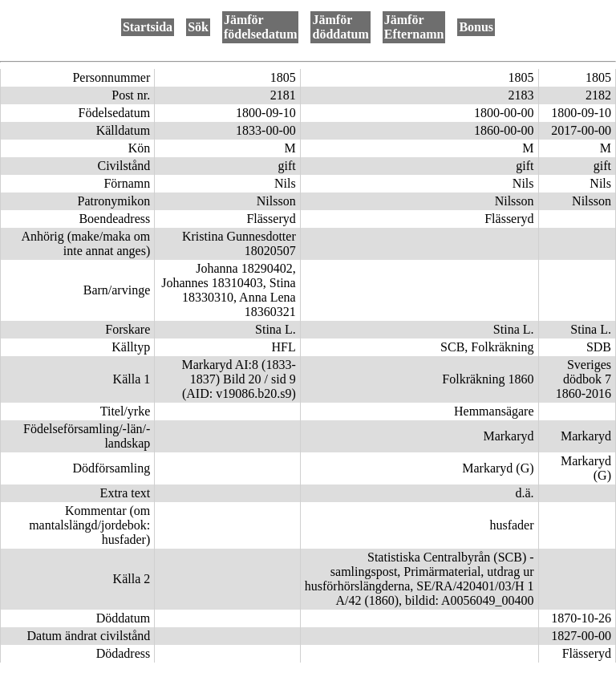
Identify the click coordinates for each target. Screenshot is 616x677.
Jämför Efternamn (414, 27)
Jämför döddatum (340, 27)
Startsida (148, 27)
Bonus (476, 27)
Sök (198, 27)
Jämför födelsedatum (261, 27)
